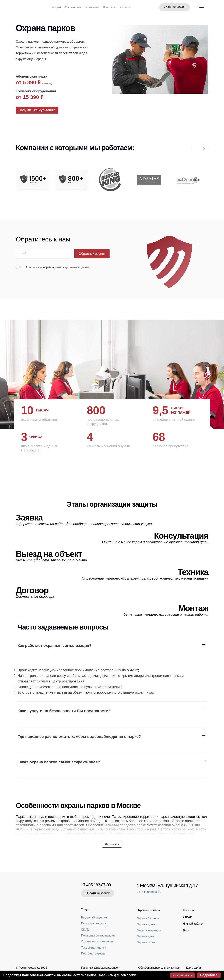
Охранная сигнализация (98, 942)
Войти (200, 7)
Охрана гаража (149, 941)
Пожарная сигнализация (98, 936)
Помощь (190, 909)
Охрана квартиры (150, 929)
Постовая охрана (93, 954)
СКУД (85, 930)
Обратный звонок (92, 256)
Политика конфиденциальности (101, 968)
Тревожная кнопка (94, 948)
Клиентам (92, 7)
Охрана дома (147, 923)
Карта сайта (193, 968)
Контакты (110, 7)
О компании (73, 7)
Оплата (125, 7)
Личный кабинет (195, 923)
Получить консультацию (38, 111)
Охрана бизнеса (149, 917)
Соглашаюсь (183, 975)
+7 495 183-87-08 (174, 7)
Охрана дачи (147, 936)
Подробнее (209, 975)
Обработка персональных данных (159, 968)
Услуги (56, 7)
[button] (204, 151)
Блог (188, 929)
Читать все (112, 845)
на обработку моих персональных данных (65, 270)
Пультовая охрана (94, 923)
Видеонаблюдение (94, 918)
